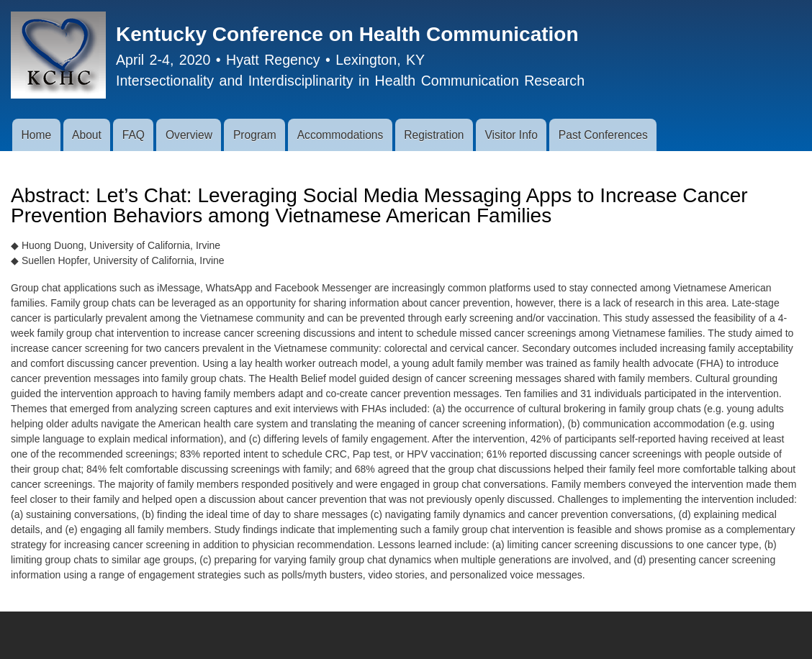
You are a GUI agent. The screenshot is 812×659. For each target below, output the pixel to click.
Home (36, 135)
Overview (189, 135)
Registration (434, 135)
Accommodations (340, 135)
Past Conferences (603, 135)
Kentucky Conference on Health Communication (347, 34)
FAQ (134, 135)
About (87, 135)
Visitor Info (511, 135)
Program (255, 135)
